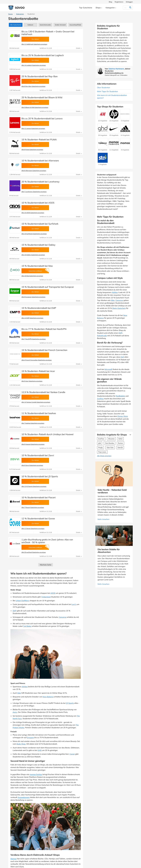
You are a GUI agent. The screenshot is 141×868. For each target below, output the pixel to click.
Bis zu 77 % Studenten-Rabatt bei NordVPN (44, 329)
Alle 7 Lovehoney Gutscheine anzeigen (34, 192)
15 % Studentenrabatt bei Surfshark (40, 224)
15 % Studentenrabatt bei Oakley (38, 245)
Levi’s (74, 604)
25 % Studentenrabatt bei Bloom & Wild (42, 97)
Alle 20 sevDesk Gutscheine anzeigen (34, 552)
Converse (63, 617)
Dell (122, 357)
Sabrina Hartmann (116, 69)
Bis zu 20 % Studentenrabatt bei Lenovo (42, 118)
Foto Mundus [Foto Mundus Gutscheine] (109, 443)
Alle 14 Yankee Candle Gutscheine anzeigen (36, 402)
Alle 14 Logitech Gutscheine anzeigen (34, 65)
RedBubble (120, 396)
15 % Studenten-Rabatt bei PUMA (39, 140)
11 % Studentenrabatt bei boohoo (39, 413)
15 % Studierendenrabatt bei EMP (39, 308)
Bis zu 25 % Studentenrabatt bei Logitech (43, 55)
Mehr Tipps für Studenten (107, 91)
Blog (110, 2)
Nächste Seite (46, 565)
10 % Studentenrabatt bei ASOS (38, 203)
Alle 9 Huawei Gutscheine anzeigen (33, 444)
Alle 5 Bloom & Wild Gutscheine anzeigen (35, 107)
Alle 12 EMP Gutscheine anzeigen (32, 318)
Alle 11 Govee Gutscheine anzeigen (33, 528)
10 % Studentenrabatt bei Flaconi (39, 497)
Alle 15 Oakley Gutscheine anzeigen (33, 255)
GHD (40, 750)
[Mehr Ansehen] (130, 435)
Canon (72, 754)
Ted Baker (27, 626)
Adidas (25, 687)
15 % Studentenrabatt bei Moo (37, 266)
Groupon (30, 737)
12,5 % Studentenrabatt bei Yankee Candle (43, 392)
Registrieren (119, 2)
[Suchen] (126, 8)
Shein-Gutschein (119, 308)
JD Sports (70, 703)
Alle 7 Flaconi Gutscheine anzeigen (33, 507)
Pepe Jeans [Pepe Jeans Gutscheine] (102, 452)
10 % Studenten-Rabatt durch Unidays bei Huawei (47, 434)
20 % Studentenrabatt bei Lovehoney (40, 182)
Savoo (10, 14)
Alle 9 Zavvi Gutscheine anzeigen (32, 465)
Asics (15, 712)
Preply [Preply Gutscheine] (100, 448)
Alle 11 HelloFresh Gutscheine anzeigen (34, 44)
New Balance (48, 697)
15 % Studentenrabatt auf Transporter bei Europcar (48, 287)
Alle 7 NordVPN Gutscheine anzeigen (34, 339)
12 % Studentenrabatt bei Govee (38, 518)
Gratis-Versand (60, 25)
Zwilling (100, 399)
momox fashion (36, 774)
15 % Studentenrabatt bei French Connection (44, 350)
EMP (14, 611)
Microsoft (108, 369)
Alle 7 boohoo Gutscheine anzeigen (33, 423)
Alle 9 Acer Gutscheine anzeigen (32, 381)
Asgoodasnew (24, 797)
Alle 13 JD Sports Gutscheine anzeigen (34, 486)
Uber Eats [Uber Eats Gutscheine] (110, 448)
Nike (19, 693)
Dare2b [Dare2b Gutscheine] (120, 448)
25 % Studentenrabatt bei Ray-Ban (40, 76)
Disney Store (123, 416)
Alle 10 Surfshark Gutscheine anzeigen (34, 234)
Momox (13, 859)
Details (79, 48)
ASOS (53, 593)
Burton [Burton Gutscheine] (121, 443)
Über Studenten (104, 88)
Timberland (46, 597)
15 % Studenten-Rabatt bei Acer (38, 371)
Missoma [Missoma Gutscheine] (111, 439)
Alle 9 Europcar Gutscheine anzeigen (33, 297)
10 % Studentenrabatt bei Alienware (40, 161)
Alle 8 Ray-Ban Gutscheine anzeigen (33, 86)
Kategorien (20, 14)
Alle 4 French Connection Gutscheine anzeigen (37, 360)
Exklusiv (30, 25)
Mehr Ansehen (103, 519)
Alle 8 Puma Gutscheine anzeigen (32, 149)
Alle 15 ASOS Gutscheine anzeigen (33, 213)
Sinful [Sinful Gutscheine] (120, 439)
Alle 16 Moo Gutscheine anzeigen (32, 276)
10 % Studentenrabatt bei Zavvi (38, 455)
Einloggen (129, 2)
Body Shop (21, 744)
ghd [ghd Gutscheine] (100, 443)
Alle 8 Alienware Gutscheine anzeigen (34, 171)
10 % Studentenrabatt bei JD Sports (40, 476)
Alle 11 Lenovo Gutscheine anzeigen (33, 128)
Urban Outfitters (22, 601)
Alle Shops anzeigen (104, 456)
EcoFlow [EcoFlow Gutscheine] (101, 439)
